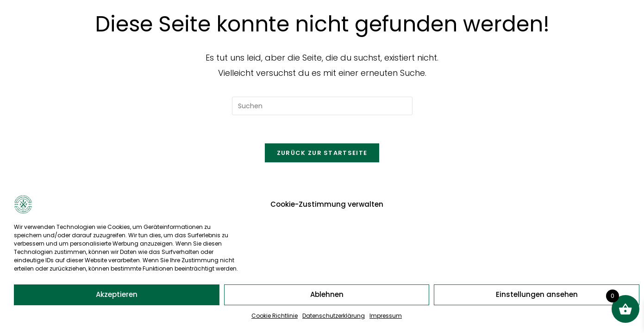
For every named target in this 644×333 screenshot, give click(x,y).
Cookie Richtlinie (275, 316)
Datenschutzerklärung (334, 316)
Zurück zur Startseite (322, 153)
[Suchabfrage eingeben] (322, 106)
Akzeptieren (117, 294)
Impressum (386, 316)
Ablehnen (327, 294)
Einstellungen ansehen (537, 294)
